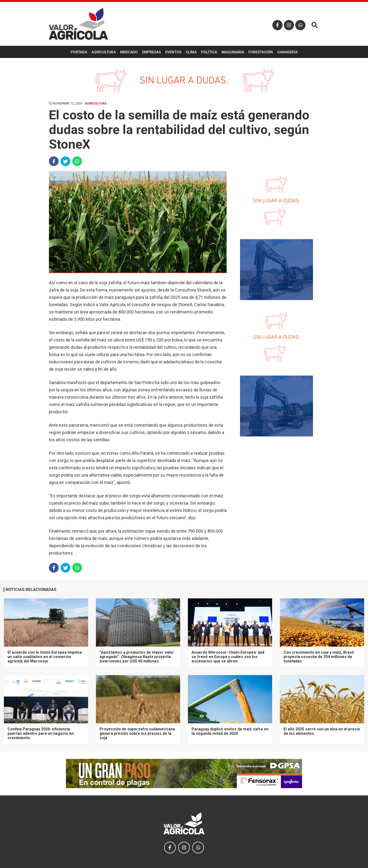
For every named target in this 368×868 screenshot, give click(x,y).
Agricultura (104, 52)
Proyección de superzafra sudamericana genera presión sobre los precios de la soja (137, 734)
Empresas (152, 52)
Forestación (261, 52)
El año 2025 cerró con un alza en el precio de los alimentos (322, 731)
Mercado (129, 52)
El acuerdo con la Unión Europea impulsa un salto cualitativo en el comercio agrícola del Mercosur (45, 657)
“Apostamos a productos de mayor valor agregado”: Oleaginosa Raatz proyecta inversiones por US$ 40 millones (137, 657)
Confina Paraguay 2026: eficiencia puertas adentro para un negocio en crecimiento (41, 734)
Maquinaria (233, 52)
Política (209, 52)
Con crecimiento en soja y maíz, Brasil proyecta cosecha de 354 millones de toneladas (319, 657)
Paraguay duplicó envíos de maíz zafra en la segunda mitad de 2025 (230, 731)
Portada (79, 52)
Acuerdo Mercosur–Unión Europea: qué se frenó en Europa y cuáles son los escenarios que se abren (228, 657)
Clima (191, 52)
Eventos (173, 52)
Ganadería (287, 52)
